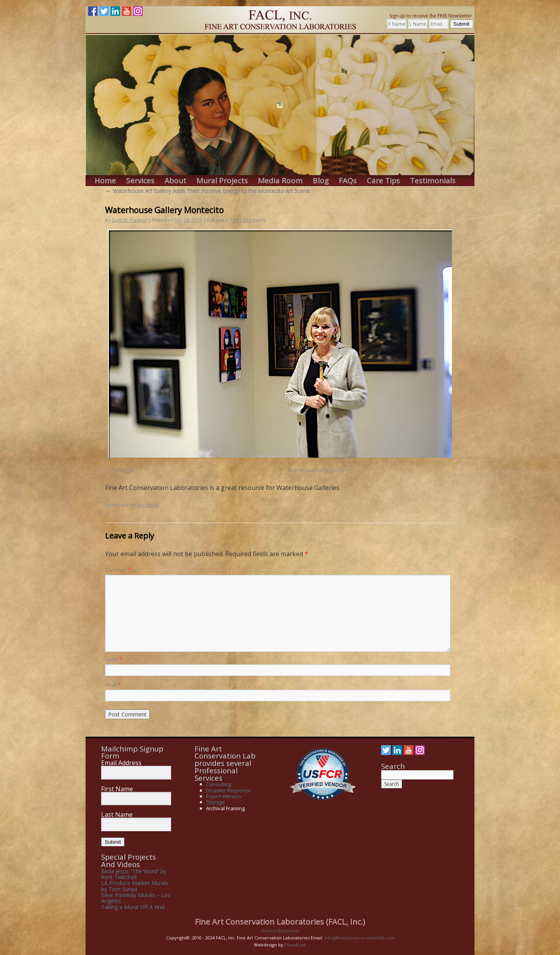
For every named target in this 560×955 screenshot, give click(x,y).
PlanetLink (295, 945)
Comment (118, 570)
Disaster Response (229, 790)
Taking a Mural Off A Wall (133, 907)
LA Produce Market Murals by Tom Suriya (135, 886)
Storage (215, 802)
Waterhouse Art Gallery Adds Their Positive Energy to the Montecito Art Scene (207, 191)
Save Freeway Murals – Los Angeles (136, 898)
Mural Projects (222, 181)
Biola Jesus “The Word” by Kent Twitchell (134, 874)
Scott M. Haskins (129, 220)
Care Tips (383, 181)
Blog (321, 181)
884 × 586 (241, 220)
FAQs (348, 181)
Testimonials (433, 181)
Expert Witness (224, 796)
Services (140, 181)
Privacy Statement (280, 931)
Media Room (280, 181)
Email (113, 685)
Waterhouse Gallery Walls (316, 470)
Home (105, 181)
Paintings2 (122, 470)
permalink (148, 505)
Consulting (219, 784)
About (175, 181)
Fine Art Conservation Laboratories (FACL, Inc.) (280, 922)
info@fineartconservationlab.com (359, 938)
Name (114, 659)
